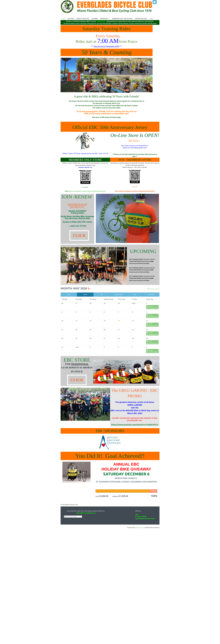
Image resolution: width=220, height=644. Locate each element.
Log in (155, 2)
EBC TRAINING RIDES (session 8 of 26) (142, 268)
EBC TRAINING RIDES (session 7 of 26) (142, 259)
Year (102, 294)
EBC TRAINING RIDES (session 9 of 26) (142, 276)
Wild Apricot (140, 527)
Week (69, 294)
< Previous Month (118, 294)
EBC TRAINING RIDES (152, 308)
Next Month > (151, 294)
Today (135, 294)
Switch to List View (155, 289)
